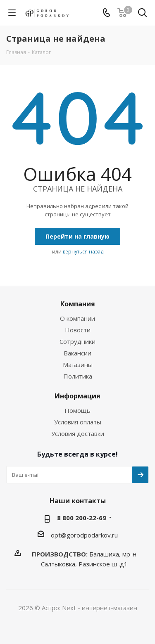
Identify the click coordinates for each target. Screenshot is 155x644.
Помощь (77, 410)
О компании (77, 318)
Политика (78, 376)
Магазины (78, 365)
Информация (77, 396)
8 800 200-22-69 (82, 518)
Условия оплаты (78, 422)
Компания (78, 304)
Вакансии (77, 353)
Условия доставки (78, 433)
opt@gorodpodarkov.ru (84, 535)
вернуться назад (83, 252)
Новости (78, 330)
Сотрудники (77, 341)
